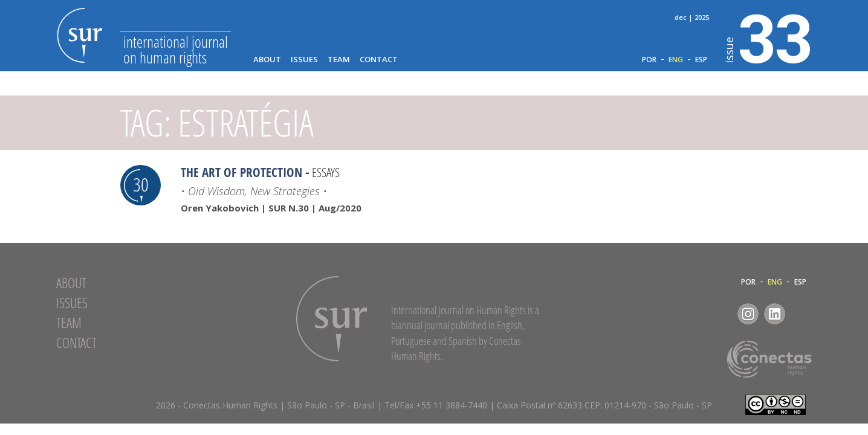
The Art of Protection (241, 172)
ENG (676, 60)
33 (769, 37)
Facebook (721, 314)
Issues (304, 60)
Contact (379, 60)
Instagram (748, 314)
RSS (801, 314)
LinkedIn (775, 314)
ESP (701, 60)
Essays (326, 172)
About (267, 60)
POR (649, 60)
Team (339, 60)
